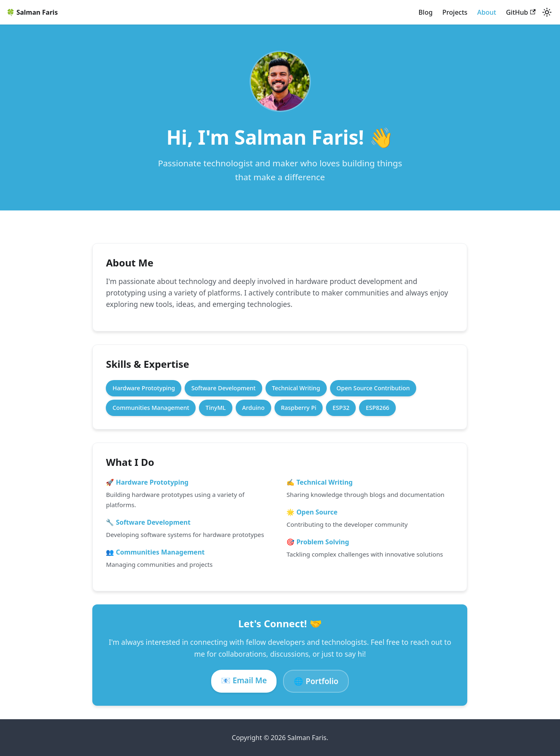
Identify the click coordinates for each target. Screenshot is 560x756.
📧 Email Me (244, 680)
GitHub (521, 12)
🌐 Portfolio (316, 681)
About (486, 12)
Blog (426, 12)
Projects (455, 12)
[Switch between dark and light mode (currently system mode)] (547, 12)
